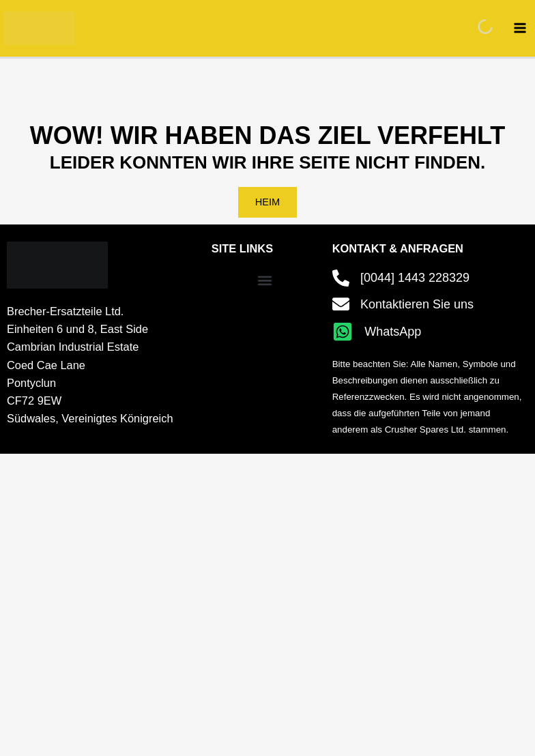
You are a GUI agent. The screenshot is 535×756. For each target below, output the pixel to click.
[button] (265, 280)
